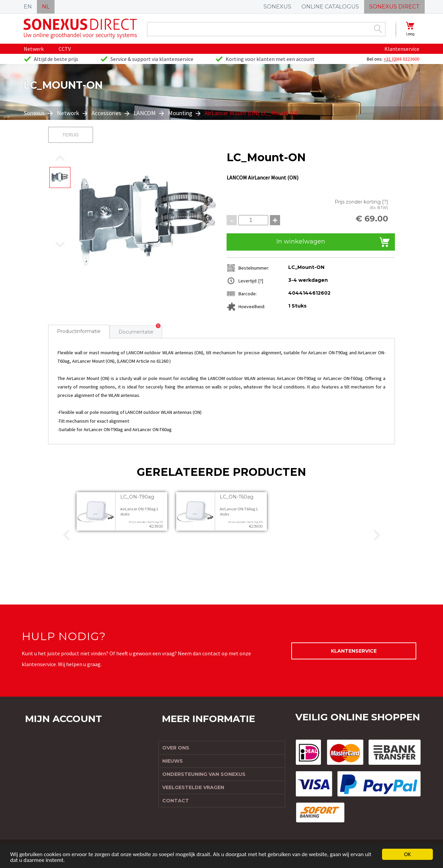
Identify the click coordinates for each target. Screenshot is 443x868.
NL (46, 7)
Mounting (180, 113)
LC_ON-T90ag (137, 497)
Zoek (378, 29)
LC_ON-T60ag (237, 497)
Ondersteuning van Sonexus (204, 774)
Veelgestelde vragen (193, 787)
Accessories (106, 113)
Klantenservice (402, 49)
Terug (71, 135)
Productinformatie (79, 331)
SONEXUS (277, 7)
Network (68, 113)
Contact (176, 801)
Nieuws (173, 761)
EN (28, 7)
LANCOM (145, 113)
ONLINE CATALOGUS (330, 7)
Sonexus (35, 113)
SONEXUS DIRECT (394, 7)
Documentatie (136, 332)
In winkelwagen (301, 241)
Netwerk (34, 49)
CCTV (65, 49)
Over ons (176, 748)
